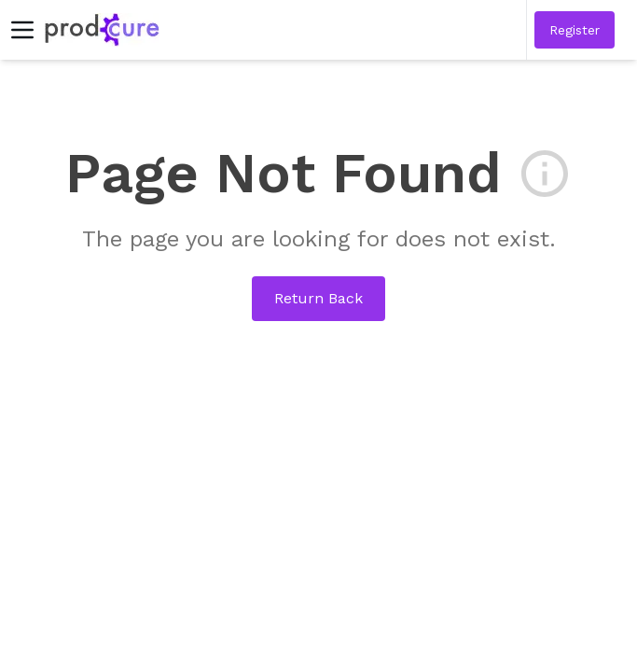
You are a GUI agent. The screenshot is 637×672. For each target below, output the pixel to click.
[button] (575, 30)
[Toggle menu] (22, 30)
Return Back (318, 298)
